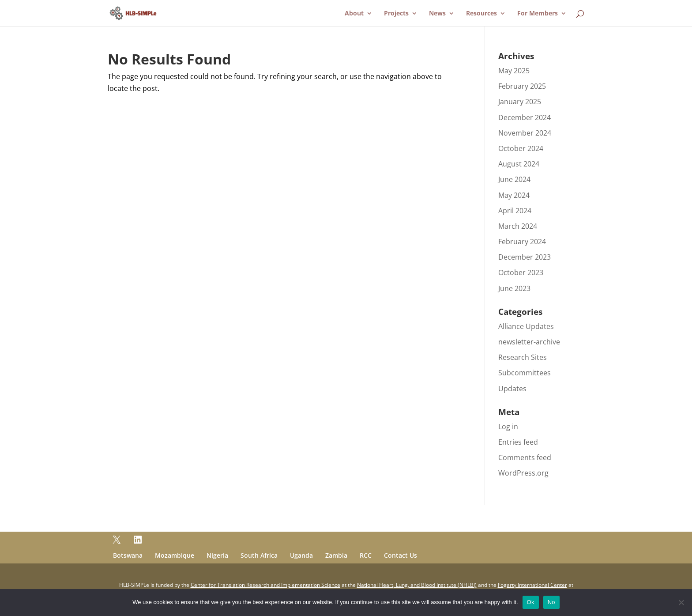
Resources (481, 14)
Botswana (128, 555)
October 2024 (521, 148)
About (354, 14)
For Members (538, 14)
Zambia (336, 555)
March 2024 (518, 226)
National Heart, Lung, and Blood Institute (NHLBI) (417, 585)
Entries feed (518, 442)
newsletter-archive (529, 342)
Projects (396, 14)
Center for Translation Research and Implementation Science (265, 585)
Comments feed (525, 457)
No (551, 602)
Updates (512, 389)
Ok (531, 602)
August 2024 (519, 164)
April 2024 (515, 211)
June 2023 (514, 288)
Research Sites (523, 357)
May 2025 (514, 71)
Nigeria (217, 555)
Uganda (301, 555)
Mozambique (175, 555)
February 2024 (522, 242)
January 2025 (520, 102)
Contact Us (401, 555)
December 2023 (525, 257)
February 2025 (522, 86)
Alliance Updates (526, 326)
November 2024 (525, 133)
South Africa (259, 555)
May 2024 (514, 195)
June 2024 (514, 179)
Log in (508, 427)
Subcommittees (525, 373)
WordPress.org (523, 473)
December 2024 (525, 117)
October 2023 (521, 272)
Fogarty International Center (532, 585)
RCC (366, 555)
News (437, 14)
